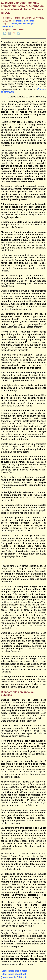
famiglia (31, 24)
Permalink (18, 21)
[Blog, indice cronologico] (15, 971)
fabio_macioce (19, 24)
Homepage (29, 21)
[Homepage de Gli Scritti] (14, 977)
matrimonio (7, 27)
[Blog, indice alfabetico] (13, 974)
